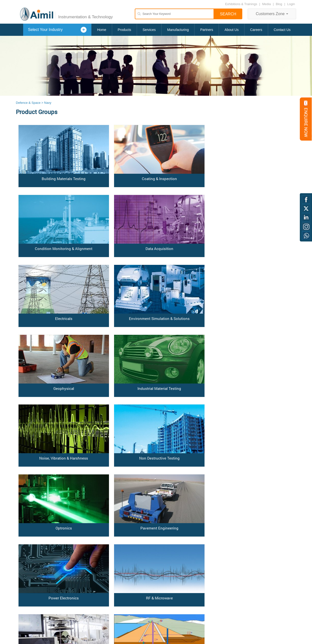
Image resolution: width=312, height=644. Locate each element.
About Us (232, 30)
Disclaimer (23, 604)
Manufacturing (178, 30)
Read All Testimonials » (85, 623)
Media (267, 4)
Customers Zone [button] (272, 14)
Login (291, 4)
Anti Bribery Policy (29, 609)
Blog (279, 4)
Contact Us (282, 30)
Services (149, 30)
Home (102, 30)
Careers (256, 30)
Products (124, 30)
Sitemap (22, 613)
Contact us (23, 600)
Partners (207, 30)
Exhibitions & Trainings (241, 4)
